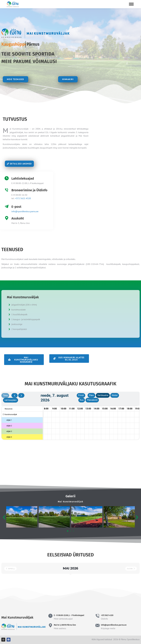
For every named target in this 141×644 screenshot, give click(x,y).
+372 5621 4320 (23, 198)
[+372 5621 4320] (97, 616)
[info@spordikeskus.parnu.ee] (97, 625)
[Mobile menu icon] (131, 4)
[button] (24, 360)
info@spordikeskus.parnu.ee (25, 211)
